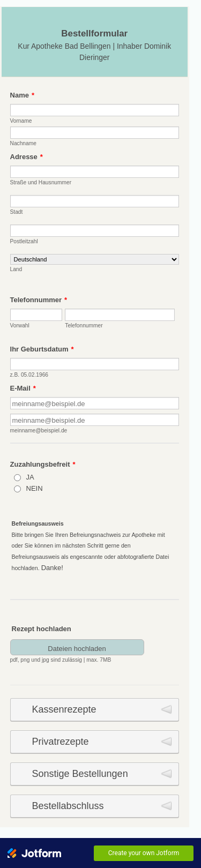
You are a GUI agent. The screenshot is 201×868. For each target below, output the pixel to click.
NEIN (35, 488)
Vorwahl (20, 325)
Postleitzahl (24, 241)
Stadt (17, 212)
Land (16, 269)
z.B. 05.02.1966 (29, 375)
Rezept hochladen (42, 629)
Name (22, 95)
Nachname (23, 143)
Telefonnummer (39, 300)
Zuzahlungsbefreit (43, 464)
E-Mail (23, 388)
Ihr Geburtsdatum (42, 349)
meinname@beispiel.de (39, 431)
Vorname (21, 121)
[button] (71, 651)
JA (30, 477)
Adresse (27, 157)
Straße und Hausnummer (41, 182)
